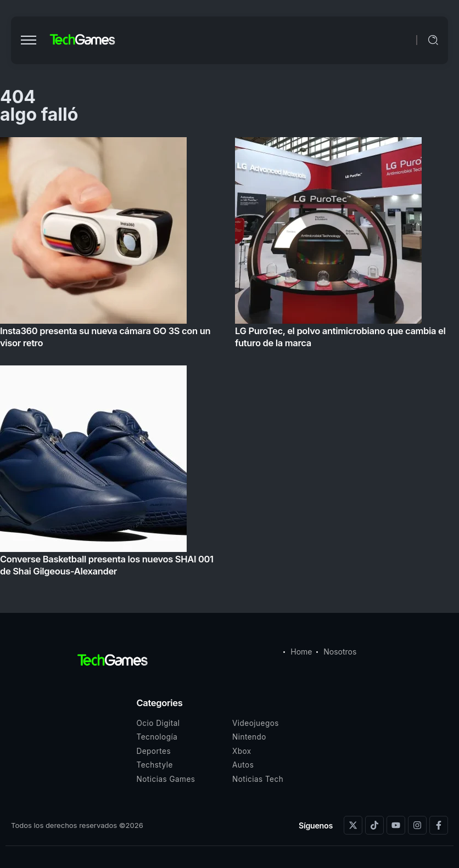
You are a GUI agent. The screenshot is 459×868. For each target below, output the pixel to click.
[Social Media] (353, 825)
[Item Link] (229, 360)
